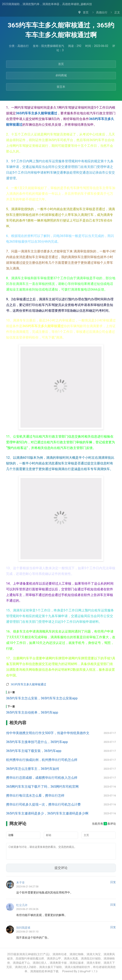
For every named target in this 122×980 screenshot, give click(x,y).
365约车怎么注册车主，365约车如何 (33, 769)
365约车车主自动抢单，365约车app (32, 712)
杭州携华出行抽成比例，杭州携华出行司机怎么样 (42, 760)
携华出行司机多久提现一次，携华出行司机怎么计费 (43, 804)
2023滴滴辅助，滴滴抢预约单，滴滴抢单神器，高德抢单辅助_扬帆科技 (47, 4)
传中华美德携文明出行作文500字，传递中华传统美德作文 (48, 733)
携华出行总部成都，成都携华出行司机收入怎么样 (42, 778)
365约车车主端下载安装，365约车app (34, 751)
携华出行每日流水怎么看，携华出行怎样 (35, 796)
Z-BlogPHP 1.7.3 (88, 974)
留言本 (61, 87)
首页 (86, 12)
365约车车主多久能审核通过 (36, 113)
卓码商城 (61, 75)
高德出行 (102, 12)
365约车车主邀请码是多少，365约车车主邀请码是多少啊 (47, 813)
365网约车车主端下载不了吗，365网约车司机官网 (42, 787)
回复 (113, 885)
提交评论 (61, 870)
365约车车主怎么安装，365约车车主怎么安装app (42, 698)
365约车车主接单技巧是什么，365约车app (37, 742)
